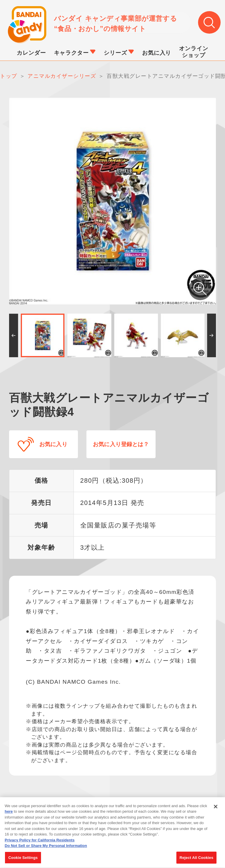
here (9, 816)
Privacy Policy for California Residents (40, 844)
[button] (14, 336)
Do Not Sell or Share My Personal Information (46, 850)
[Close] (216, 811)
